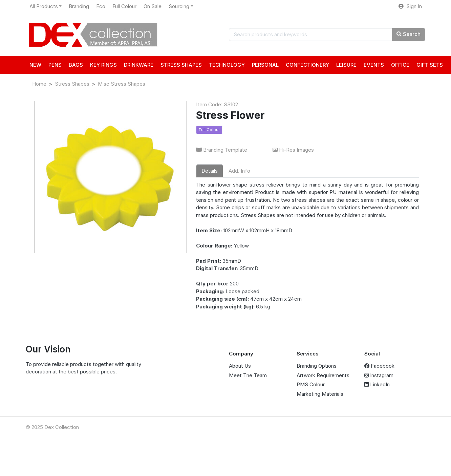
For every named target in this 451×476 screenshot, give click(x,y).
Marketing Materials (320, 394)
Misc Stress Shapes (122, 84)
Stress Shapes (72, 84)
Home (39, 84)
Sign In (410, 6)
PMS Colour (311, 384)
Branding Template (222, 150)
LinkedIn (377, 384)
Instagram (379, 375)
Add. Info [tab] (239, 171)
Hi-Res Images (294, 150)
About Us (240, 366)
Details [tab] (210, 171)
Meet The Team (248, 375)
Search (409, 34)
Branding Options (317, 366)
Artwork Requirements (323, 375)
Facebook (379, 366)
